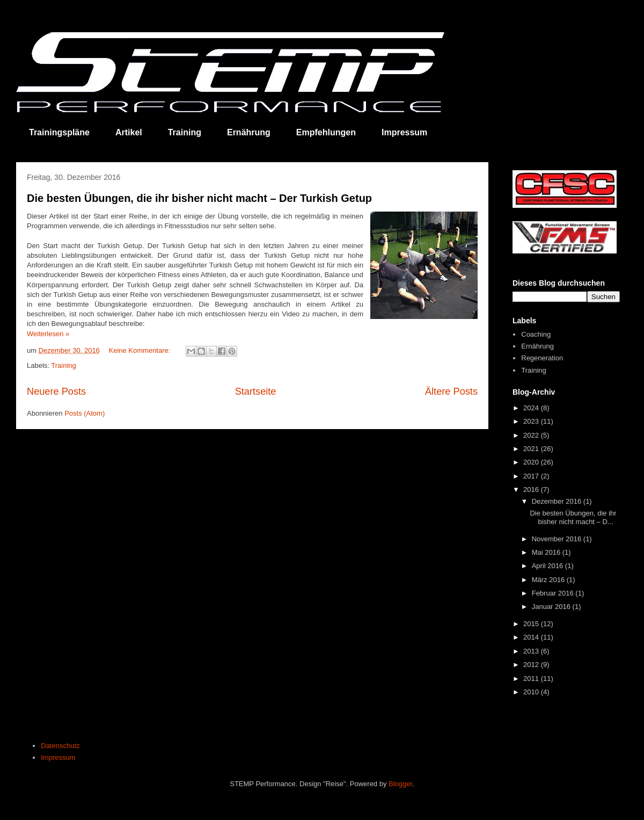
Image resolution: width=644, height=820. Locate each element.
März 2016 (549, 580)
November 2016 (558, 539)
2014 (532, 637)
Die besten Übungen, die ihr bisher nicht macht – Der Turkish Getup (199, 198)
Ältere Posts (451, 391)
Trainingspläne (59, 132)
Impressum (404, 132)
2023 (532, 421)
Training (185, 132)
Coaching (536, 334)
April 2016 (548, 566)
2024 (532, 408)
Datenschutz (60, 746)
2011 (532, 679)
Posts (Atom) (85, 413)
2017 (532, 476)
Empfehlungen (326, 132)
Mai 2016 (547, 552)
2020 (532, 462)
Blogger (400, 784)
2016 (532, 489)
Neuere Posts (56, 391)
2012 (532, 665)
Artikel (129, 132)
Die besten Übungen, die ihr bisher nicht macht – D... (573, 517)
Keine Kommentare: (140, 350)
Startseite (256, 391)
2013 (532, 651)
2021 (532, 449)
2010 (532, 692)
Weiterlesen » (48, 334)
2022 (532, 435)
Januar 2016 (552, 607)
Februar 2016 (554, 593)
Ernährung (249, 132)
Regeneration (542, 358)
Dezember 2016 (558, 501)
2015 (532, 624)
